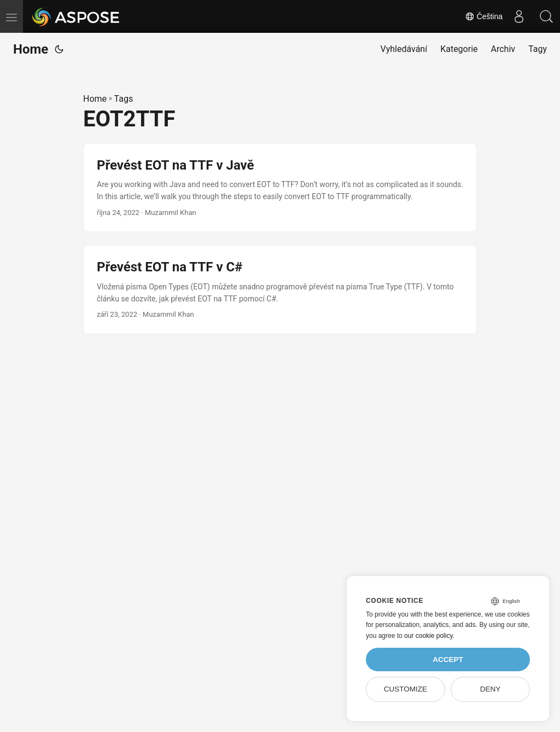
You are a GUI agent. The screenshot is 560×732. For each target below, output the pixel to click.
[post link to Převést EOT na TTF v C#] (280, 290)
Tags (124, 99)
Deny (491, 689)
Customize (406, 689)
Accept (448, 660)
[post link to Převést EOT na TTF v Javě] (280, 188)
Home (31, 49)
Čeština (484, 16)
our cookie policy (428, 636)
